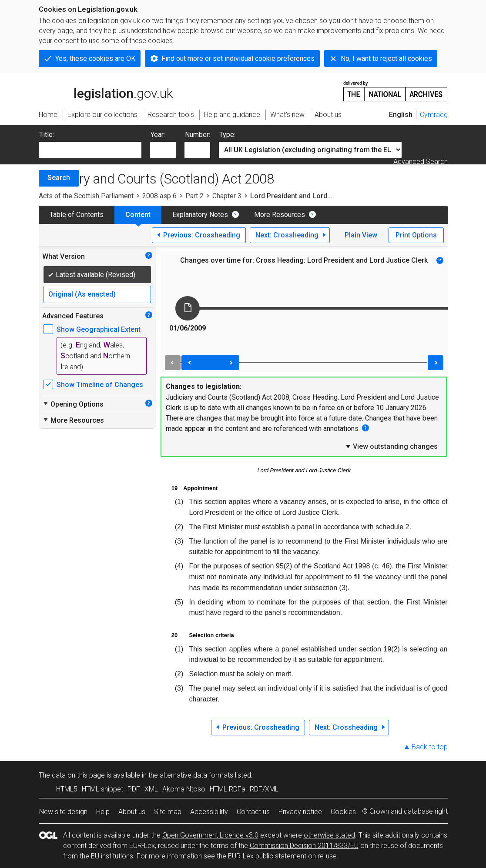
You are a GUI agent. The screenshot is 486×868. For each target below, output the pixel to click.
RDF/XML (264, 789)
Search (59, 178)
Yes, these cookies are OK (95, 58)
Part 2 (194, 196)
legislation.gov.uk (106, 90)
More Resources (280, 215)
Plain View (361, 235)
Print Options (416, 235)
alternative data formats (196, 775)
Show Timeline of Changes (100, 385)
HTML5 (67, 789)
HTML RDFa (228, 789)
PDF (134, 789)
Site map (168, 812)
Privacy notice (300, 812)
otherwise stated (329, 835)
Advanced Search (421, 162)
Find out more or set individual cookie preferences (238, 58)
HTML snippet (102, 789)
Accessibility (209, 812)
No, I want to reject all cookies (386, 58)
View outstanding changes (391, 446)
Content (138, 215)
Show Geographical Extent (99, 329)
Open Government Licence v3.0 (210, 835)
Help (103, 812)
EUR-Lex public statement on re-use (282, 856)
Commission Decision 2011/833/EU (304, 846)
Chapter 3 (227, 196)
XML (151, 789)
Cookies (343, 812)
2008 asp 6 (159, 196)
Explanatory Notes (200, 215)
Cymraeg (434, 115)
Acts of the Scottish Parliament (86, 196)
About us (132, 812)
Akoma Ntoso (184, 789)
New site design (63, 812)
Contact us (253, 812)
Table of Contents (77, 215)
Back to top (430, 747)
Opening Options (73, 404)
